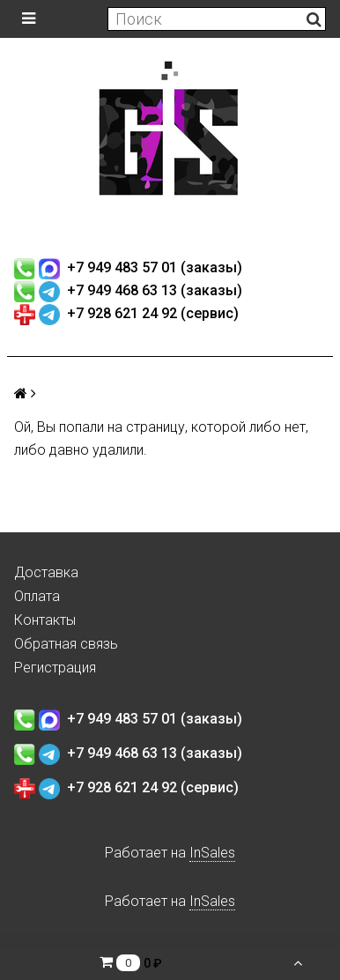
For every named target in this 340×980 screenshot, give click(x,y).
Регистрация (55, 668)
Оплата (37, 596)
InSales (212, 853)
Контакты (45, 620)
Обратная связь (66, 644)
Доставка (46, 572)
